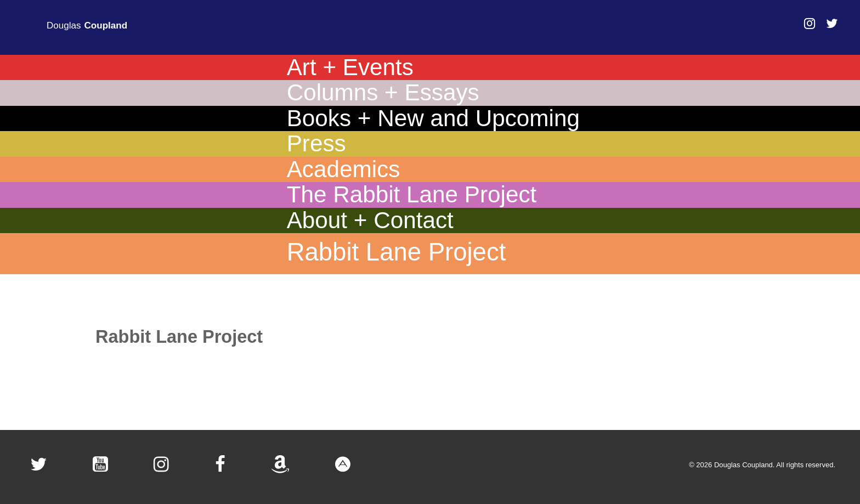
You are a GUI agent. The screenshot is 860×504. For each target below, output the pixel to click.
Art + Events (350, 67)
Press (316, 144)
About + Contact (370, 220)
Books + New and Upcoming (433, 118)
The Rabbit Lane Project (412, 195)
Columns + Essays (383, 93)
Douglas (87, 26)
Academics (344, 169)
